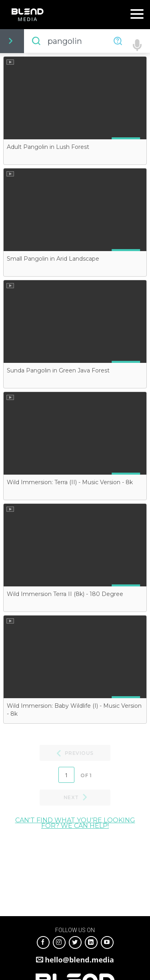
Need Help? (118, 41)
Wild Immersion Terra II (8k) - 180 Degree (65, 594)
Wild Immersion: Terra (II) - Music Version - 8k (70, 482)
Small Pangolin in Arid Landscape (53, 259)
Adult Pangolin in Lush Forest (48, 147)
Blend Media (27, 15)
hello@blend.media (79, 960)
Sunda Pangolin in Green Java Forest (58, 370)
